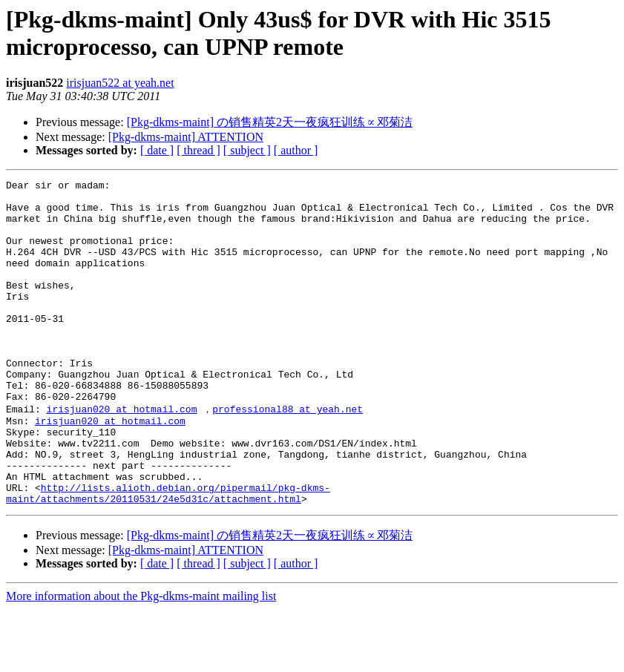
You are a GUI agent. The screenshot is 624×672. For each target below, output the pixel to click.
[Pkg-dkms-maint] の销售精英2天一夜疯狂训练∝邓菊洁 (270, 122)
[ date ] (157, 150)
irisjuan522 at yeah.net (120, 83)
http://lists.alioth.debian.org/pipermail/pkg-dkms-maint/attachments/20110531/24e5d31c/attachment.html (168, 555)
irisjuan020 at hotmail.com (122, 454)
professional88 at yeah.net (288, 454)
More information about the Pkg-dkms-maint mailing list (141, 659)
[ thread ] (198, 150)
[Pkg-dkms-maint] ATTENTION (186, 137)
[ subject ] (247, 150)
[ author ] (296, 150)
